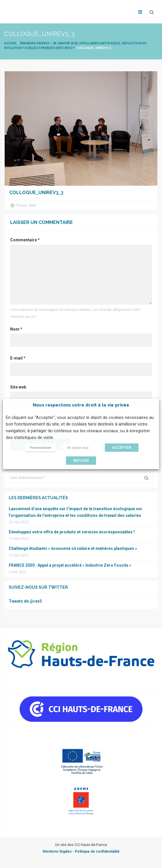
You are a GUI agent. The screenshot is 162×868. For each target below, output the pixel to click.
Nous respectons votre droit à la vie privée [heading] (81, 405)
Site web (18, 387)
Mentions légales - (59, 851)
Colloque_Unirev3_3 (36, 193)
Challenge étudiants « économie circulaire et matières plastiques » (73, 548)
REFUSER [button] (81, 461)
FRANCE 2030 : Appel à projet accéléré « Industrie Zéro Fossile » (70, 565)
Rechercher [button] (149, 478)
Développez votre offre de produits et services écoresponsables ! (72, 532)
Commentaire (25, 240)
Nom (16, 329)
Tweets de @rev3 (25, 601)
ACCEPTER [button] (122, 448)
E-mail (18, 358)
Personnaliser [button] (40, 448)
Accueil (11, 43)
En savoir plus (78, 448)
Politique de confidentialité (97, 851)
